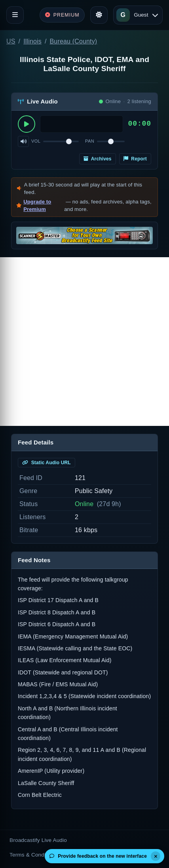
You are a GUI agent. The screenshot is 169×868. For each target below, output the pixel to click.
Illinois (32, 41)
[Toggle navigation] (15, 15)
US (11, 41)
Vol (36, 141)
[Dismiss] (156, 856)
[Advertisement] (84, 342)
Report (135, 159)
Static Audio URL (47, 463)
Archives (98, 159)
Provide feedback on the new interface (98, 856)
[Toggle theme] (99, 15)
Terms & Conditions (33, 855)
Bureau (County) (74, 41)
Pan (90, 141)
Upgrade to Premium (37, 206)
